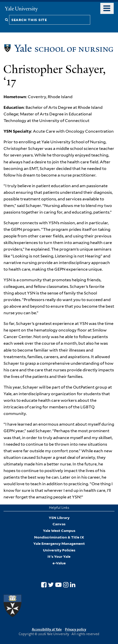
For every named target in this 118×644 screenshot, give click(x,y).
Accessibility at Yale (47, 629)
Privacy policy (76, 629)
